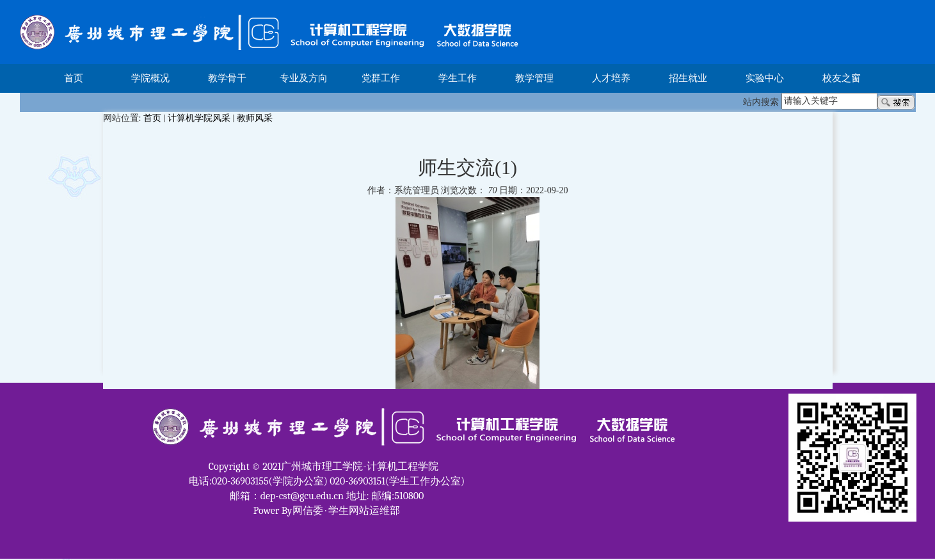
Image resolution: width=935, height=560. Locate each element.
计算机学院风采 (199, 118)
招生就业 (688, 78)
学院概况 (150, 78)
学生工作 (458, 78)
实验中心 (765, 78)
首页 (74, 78)
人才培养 (611, 78)
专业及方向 (304, 78)
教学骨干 (227, 78)
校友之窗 (842, 78)
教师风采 (255, 118)
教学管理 (534, 78)
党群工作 (381, 78)
